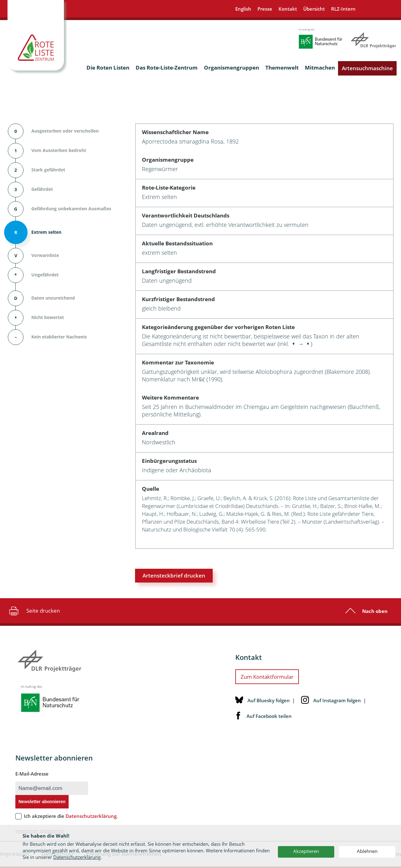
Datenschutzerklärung (77, 857)
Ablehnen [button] (367, 851)
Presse (265, 9)
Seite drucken (34, 611)
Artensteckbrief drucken (174, 575)
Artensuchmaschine (367, 68)
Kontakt (288, 9)
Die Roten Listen (108, 68)
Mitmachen (320, 68)
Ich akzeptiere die (71, 816)
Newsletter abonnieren (42, 802)
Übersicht (314, 9)
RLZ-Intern (343, 9)
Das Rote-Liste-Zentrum (167, 68)
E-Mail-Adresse (32, 774)
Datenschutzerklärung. (92, 816)
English (243, 9)
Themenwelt (282, 68)
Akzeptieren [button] (306, 851)
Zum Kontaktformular (267, 677)
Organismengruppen (232, 68)
